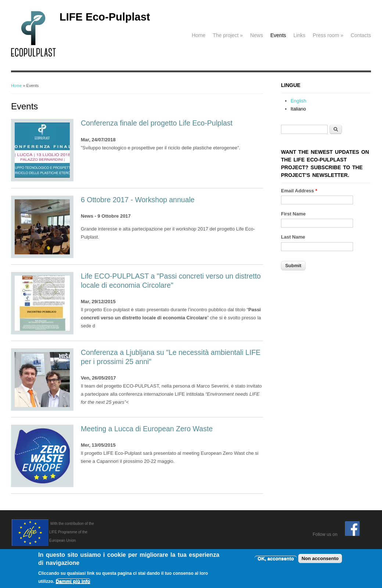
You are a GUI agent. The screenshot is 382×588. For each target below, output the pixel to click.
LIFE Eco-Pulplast (105, 17)
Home (199, 35)
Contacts (361, 35)
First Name (293, 214)
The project (228, 35)
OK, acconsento (276, 560)
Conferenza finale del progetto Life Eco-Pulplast (157, 123)
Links (300, 35)
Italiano (298, 109)
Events (278, 35)
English (298, 101)
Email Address (299, 191)
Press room (328, 35)
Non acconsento (320, 560)
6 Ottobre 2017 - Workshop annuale (138, 200)
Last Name (293, 237)
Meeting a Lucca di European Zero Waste (147, 429)
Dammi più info (73, 583)
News (257, 35)
